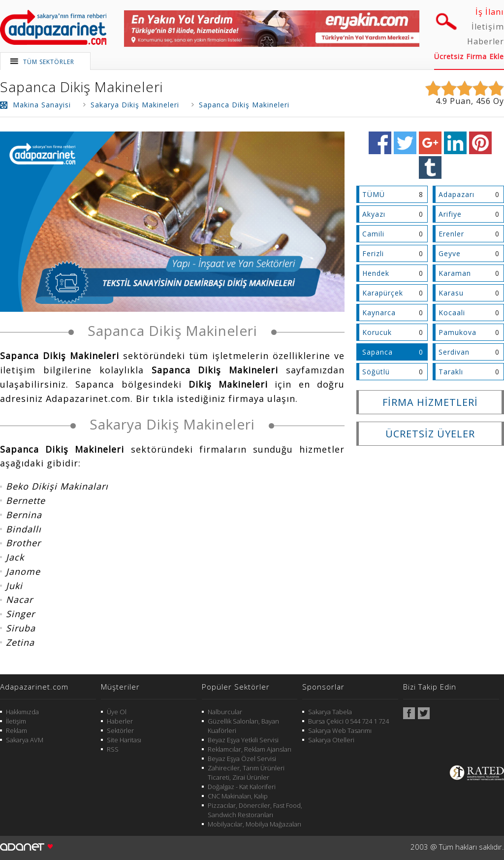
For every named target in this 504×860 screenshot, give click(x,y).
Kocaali (452, 313)
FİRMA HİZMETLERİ (430, 402)
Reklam (16, 730)
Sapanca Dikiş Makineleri (81, 87)
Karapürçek (383, 293)
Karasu (451, 293)
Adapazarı (457, 194)
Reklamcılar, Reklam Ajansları (250, 749)
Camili (373, 234)
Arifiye (450, 214)
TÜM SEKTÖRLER (49, 62)
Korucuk (377, 332)
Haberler (486, 41)
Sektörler (120, 730)
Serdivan (454, 352)
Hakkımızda (22, 712)
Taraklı (451, 372)
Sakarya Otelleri (331, 740)
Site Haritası (124, 740)
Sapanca (378, 352)
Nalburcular (225, 712)
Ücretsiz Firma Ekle (469, 56)
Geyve (450, 253)
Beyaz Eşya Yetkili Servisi (243, 740)
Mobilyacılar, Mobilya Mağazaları (254, 824)
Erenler (451, 234)
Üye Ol (117, 712)
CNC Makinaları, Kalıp (238, 796)
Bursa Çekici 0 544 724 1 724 (348, 721)
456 (483, 101)
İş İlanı (490, 12)
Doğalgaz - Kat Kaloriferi (242, 787)
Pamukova (457, 332)
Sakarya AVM (25, 740)
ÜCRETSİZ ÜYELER (430, 434)
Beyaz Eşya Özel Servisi (242, 759)
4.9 (441, 101)
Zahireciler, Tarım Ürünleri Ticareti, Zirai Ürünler (246, 773)
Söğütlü (376, 372)
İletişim (488, 27)
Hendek (376, 273)
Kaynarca (379, 313)
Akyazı (374, 214)
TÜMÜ (374, 194)
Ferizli (373, 253)
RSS (113, 749)
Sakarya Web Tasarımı (340, 730)
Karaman (455, 273)
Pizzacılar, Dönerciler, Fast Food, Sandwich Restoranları (255, 810)
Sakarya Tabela (330, 712)
